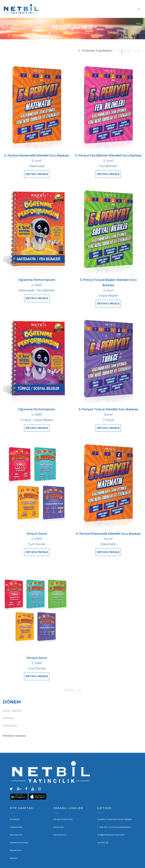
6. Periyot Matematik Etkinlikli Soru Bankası (108, 527)
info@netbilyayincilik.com (111, 824)
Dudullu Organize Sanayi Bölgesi (114, 808)
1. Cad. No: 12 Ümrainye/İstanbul (114, 816)
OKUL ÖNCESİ (12, 700)
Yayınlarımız (16, 824)
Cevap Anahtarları (63, 808)
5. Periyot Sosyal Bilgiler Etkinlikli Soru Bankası (108, 280)
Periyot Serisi (37, 527)
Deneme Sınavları (19, 832)
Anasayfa (15, 808)
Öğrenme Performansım (37, 278)
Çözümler (59, 816)
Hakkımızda (16, 816)
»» (138, 51)
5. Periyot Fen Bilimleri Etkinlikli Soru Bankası (108, 156)
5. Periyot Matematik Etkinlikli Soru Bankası (37, 156)
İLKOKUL (9, 707)
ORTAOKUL (10, 715)
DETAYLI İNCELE (37, 174)
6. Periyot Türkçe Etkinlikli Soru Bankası (108, 405)
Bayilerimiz (16, 839)
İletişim (14, 847)
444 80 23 (103, 832)
